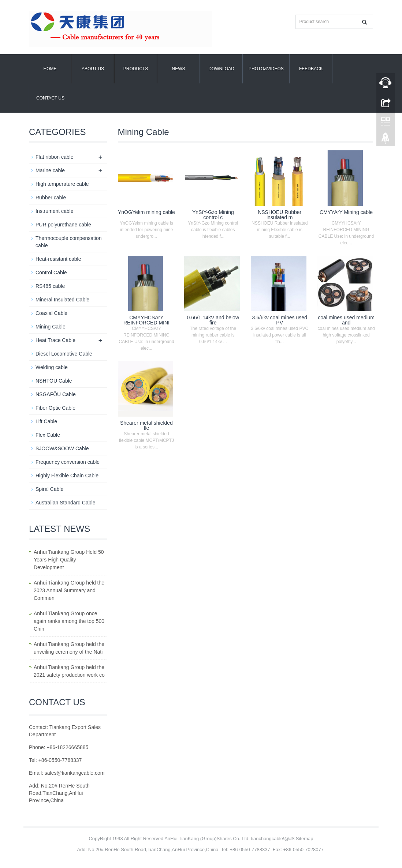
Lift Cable (46, 421)
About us (93, 69)
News (179, 69)
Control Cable (51, 273)
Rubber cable (51, 198)
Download (221, 69)
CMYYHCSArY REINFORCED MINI (146, 320)
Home (50, 69)
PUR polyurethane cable (63, 225)
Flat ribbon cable (55, 157)
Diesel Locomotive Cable (64, 354)
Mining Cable (51, 327)
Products (136, 69)
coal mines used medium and (346, 320)
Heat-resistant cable (58, 259)
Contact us (50, 98)
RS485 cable (50, 286)
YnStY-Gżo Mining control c (213, 215)
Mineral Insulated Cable (62, 300)
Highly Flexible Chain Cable (67, 476)
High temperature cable (62, 184)
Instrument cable (55, 211)
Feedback (311, 69)
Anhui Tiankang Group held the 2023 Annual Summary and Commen (69, 590)
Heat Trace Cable (55, 340)
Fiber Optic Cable (55, 408)
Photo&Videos (266, 69)
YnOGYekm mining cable (146, 212)
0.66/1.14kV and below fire (213, 320)
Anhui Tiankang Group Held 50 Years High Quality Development (69, 560)
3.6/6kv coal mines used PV (280, 320)
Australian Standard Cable (65, 503)
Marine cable (50, 170)
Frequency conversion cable (68, 462)
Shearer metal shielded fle (146, 425)
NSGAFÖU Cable (56, 394)
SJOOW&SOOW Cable (62, 448)
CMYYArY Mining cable (346, 212)
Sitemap (305, 839)
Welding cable (52, 367)
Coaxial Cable (51, 313)
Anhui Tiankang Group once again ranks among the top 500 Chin (69, 621)
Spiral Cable (49, 489)
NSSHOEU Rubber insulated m (280, 215)
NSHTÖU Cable (54, 381)
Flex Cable (48, 435)
